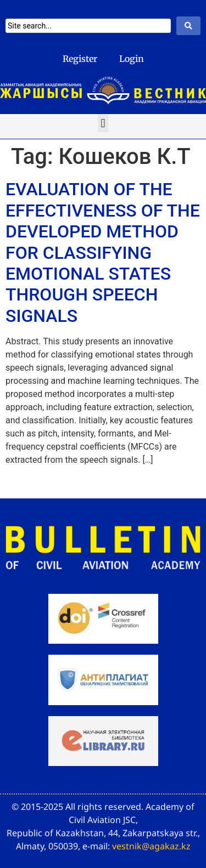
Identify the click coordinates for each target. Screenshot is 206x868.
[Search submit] (188, 26)
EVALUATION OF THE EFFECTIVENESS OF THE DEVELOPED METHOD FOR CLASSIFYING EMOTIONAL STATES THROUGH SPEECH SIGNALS (103, 252)
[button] (103, 123)
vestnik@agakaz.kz (151, 846)
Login (132, 59)
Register (80, 59)
